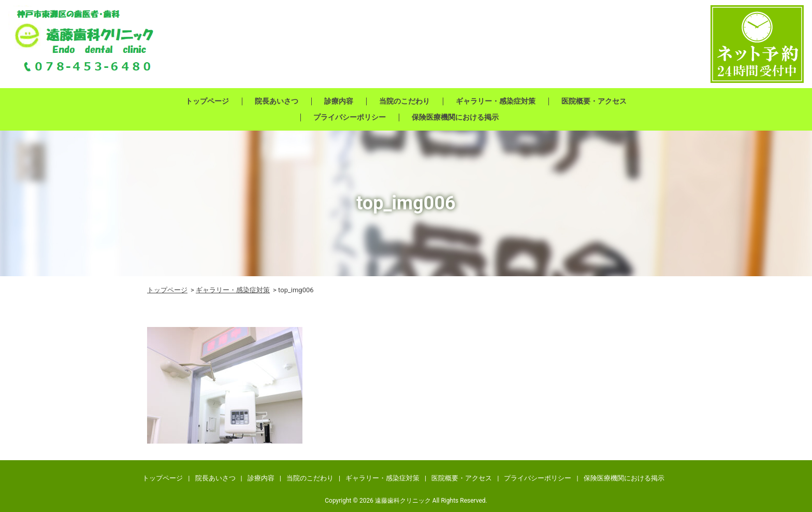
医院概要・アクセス (594, 101)
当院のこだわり (404, 101)
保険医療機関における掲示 (455, 117)
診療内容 (339, 101)
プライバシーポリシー (350, 117)
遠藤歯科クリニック (403, 501)
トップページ (207, 101)
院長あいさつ (277, 101)
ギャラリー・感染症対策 (496, 101)
